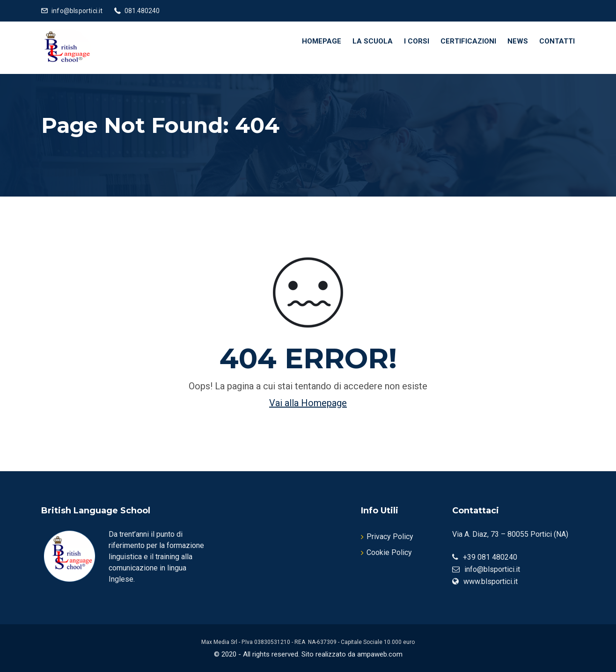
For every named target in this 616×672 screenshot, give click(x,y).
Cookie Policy (389, 552)
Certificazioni (468, 41)
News (518, 41)
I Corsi (417, 41)
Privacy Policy (390, 537)
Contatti (557, 41)
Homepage (322, 41)
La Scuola (373, 41)
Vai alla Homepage (308, 403)
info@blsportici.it (77, 11)
